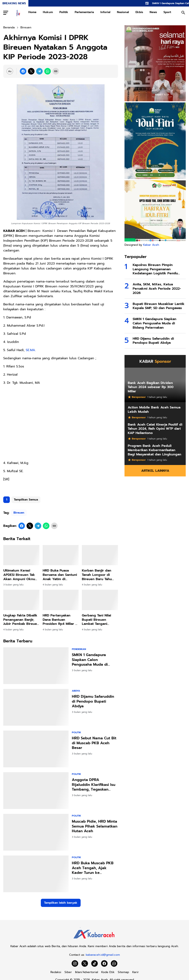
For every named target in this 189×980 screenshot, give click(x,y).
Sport (167, 12)
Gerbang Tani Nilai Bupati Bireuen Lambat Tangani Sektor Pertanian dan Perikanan (99, 620)
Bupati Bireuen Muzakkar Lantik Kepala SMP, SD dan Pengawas (159, 306)
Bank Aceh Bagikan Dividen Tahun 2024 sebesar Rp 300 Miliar (151, 387)
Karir (136, 972)
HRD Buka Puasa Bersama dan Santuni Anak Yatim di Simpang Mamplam (60, 575)
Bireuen (19, 513)
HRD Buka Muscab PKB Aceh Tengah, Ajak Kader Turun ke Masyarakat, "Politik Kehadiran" (93, 868)
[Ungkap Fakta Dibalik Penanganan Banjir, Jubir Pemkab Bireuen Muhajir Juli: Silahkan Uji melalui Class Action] (21, 600)
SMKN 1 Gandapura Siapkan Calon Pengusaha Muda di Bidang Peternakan (90, 660)
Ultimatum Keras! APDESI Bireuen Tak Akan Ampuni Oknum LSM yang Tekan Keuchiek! (21, 575)
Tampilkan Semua (26, 500)
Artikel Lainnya (155, 471)
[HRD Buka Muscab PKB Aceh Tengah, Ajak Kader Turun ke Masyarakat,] (36, 874)
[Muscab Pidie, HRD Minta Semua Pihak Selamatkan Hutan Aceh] (36, 832)
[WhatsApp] (48, 71)
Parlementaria (84, 12)
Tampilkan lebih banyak (61, 903)
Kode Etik (108, 972)
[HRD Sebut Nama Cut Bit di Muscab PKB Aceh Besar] (36, 749)
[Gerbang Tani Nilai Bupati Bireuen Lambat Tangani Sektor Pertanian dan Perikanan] (100, 600)
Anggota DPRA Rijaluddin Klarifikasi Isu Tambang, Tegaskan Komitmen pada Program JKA (94, 785)
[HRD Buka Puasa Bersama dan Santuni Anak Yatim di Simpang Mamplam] (61, 555)
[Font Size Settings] (10, 71)
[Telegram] (39, 71)
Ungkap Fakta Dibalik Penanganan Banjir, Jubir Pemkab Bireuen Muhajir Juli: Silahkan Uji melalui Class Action (21, 620)
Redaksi (56, 972)
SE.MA (30, 350)
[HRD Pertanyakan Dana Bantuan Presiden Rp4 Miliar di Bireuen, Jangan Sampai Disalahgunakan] (61, 600)
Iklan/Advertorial (87, 972)
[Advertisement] (61, 423)
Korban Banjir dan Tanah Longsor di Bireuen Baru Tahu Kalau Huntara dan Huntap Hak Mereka (98, 575)
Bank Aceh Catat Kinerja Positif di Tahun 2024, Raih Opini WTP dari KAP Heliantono (155, 429)
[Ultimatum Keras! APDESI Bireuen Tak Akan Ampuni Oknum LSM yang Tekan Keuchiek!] (21, 555)
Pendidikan (79, 649)
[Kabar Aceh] (94, 940)
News (153, 12)
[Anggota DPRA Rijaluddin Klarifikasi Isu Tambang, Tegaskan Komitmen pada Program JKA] (36, 791)
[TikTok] (94, 963)
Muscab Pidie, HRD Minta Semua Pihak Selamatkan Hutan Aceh (95, 826)
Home (32, 12)
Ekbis (139, 12)
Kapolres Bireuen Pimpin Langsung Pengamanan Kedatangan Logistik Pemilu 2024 (155, 269)
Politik (64, 12)
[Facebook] (23, 71)
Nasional (123, 12)
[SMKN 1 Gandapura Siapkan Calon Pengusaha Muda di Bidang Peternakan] (36, 666)
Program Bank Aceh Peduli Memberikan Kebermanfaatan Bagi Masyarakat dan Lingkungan (155, 450)
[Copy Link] (56, 71)
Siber (68, 972)
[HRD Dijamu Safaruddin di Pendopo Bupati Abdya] (36, 707)
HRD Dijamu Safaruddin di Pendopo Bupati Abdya (93, 701)
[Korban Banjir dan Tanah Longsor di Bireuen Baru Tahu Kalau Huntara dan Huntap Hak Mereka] (100, 555)
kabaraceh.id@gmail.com (103, 955)
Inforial (105, 12)
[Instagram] (75, 963)
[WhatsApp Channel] (114, 963)
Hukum (48, 12)
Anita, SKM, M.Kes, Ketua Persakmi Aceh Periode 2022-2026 (157, 289)
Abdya (76, 691)
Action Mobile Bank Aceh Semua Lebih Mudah (154, 410)
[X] (31, 71)
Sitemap (123, 972)
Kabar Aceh (151, 245)
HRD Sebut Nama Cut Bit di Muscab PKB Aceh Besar (94, 743)
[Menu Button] (6, 13)
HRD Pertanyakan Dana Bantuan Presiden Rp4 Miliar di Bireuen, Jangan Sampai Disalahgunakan (61, 620)
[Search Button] (183, 13)
